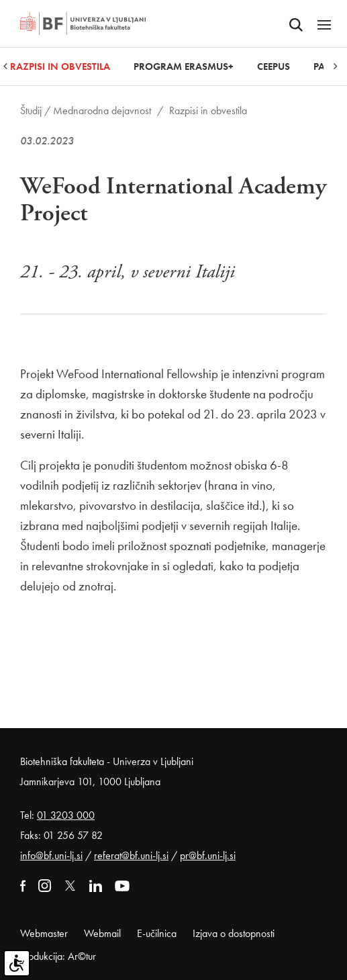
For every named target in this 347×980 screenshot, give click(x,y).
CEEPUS (274, 66)
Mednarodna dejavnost (102, 110)
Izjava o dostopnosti (234, 933)
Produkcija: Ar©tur (58, 956)
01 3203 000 (66, 815)
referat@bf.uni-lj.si (131, 855)
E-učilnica (157, 933)
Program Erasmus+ (184, 66)
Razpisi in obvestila (60, 66)
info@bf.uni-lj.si (51, 855)
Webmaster (44, 933)
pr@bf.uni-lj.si (208, 855)
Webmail (102, 933)
